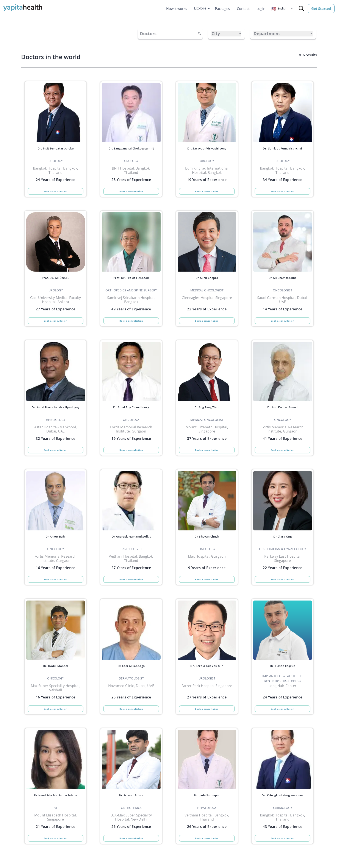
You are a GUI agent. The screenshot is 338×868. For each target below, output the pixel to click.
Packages (222, 9)
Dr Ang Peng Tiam (207, 413)
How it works (177, 9)
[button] (282, 9)
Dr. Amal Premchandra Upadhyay (56, 415)
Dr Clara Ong (283, 545)
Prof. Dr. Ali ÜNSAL (56, 280)
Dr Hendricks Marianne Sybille (56, 810)
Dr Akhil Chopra (207, 280)
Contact (243, 9)
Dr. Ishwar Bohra (131, 810)
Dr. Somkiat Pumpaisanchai (282, 148)
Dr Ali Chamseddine (283, 280)
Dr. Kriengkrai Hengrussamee (283, 810)
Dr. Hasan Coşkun (283, 677)
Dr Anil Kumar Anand (282, 413)
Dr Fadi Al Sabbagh (131, 677)
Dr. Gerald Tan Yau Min (207, 677)
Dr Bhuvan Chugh (207, 545)
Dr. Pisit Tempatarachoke (56, 148)
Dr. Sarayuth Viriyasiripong (207, 148)
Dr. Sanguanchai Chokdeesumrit (131, 151)
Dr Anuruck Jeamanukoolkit (131, 545)
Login (261, 9)
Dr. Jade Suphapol (207, 810)
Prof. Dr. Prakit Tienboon (131, 280)
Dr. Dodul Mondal (56, 677)
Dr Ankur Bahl (56, 545)
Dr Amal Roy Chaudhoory (131, 413)
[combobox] (140, 34)
